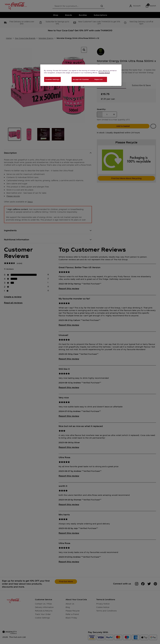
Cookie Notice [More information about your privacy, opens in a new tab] (104, 73)
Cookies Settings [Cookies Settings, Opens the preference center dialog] (52, 79)
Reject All (99, 79)
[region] (81, 75)
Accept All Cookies (81, 79)
